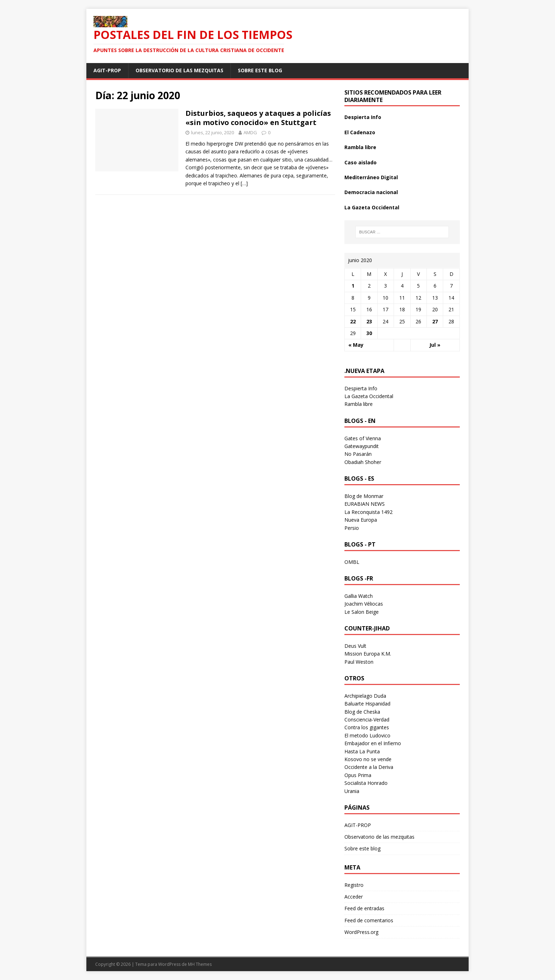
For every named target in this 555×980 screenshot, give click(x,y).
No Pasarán (358, 454)
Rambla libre (360, 147)
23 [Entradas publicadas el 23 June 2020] (369, 321)
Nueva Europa (361, 520)
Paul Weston (359, 662)
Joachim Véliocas (364, 604)
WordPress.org (361, 932)
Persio (352, 528)
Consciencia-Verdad (367, 720)
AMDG (250, 132)
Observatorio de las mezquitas (179, 70)
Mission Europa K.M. (368, 654)
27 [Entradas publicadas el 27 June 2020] (435, 321)
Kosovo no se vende (368, 759)
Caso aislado (361, 162)
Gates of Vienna (363, 438)
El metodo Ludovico (367, 735)
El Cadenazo (360, 132)
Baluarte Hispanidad (367, 704)
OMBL (352, 562)
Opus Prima (358, 775)
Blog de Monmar (364, 496)
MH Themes (200, 964)
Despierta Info (363, 117)
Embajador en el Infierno (373, 743)
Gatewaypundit (362, 446)
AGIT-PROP (107, 70)
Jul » (435, 345)
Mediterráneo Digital (371, 177)
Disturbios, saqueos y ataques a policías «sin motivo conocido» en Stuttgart (258, 118)
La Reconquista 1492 (368, 512)
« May (356, 345)
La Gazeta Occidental (372, 207)
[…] (244, 183)
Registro (354, 885)
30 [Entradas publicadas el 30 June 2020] (369, 333)
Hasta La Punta (362, 751)
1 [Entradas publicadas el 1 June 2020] (353, 286)
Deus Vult (355, 646)
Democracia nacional (371, 192)
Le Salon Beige (362, 612)
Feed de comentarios (369, 920)
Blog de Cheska (362, 712)
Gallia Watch (359, 596)
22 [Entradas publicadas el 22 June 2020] (353, 321)
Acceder (354, 897)
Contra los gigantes (367, 727)
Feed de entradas (364, 908)
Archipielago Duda (365, 696)
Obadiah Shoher (363, 462)
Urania (352, 791)
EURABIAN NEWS (365, 504)
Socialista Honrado (366, 783)
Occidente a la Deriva (369, 767)
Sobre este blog (260, 70)
